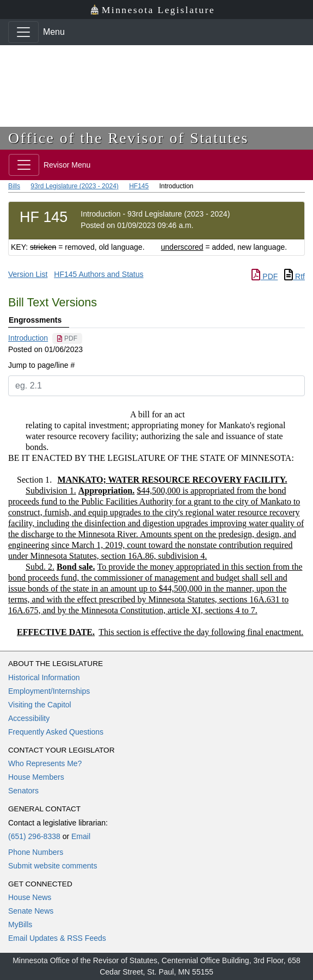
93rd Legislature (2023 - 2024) (74, 186)
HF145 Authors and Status (99, 274)
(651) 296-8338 (34, 836)
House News (30, 897)
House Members (36, 777)
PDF (265, 276)
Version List (28, 274)
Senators (23, 791)
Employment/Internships (49, 691)
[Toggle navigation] (23, 32)
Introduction (28, 338)
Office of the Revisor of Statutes (128, 138)
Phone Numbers (36, 852)
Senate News (31, 911)
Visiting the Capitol (40, 705)
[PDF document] (67, 338)
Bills (14, 186)
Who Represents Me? (45, 763)
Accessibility (29, 718)
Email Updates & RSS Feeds (57, 938)
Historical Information (44, 677)
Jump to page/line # (41, 365)
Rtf (294, 276)
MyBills (20, 924)
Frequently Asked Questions (56, 732)
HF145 (139, 186)
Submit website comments (53, 866)
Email (81, 836)
